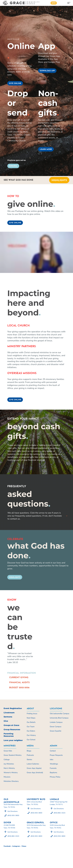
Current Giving (19, 678)
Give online (15, 83)
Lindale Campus (56, 722)
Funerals (53, 768)
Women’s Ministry (11, 773)
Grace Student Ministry (13, 755)
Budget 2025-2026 (19, 688)
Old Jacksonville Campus (60, 714)
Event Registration (13, 708)
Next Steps (31, 718)
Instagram (16, 846)
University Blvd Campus (59, 718)
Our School (31, 740)
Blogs (29, 751)
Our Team (31, 727)
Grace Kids (8, 751)
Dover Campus (56, 727)
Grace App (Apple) (34, 768)
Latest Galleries (33, 764)
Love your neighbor (13, 740)
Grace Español (55, 731)
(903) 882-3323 (59, 813)
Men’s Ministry (9, 768)
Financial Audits (19, 683)
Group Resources (12, 730)
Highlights (59, 180)
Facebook (7, 846)
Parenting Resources (9, 735)
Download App (47, 71)
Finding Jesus (32, 714)
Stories (29, 759)
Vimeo (24, 846)
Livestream (9, 713)
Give (54, 3)
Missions (7, 777)
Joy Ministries (9, 764)
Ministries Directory (11, 781)
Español (13, 166)
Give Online (15, 223)
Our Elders (31, 731)
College (7, 759)
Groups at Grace (11, 725)
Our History (31, 735)
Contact (53, 751)
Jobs (52, 759)
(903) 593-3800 (13, 815)
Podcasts (30, 755)
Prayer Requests (56, 755)
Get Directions (13, 811)
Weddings (54, 764)
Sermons (8, 717)
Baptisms (53, 773)
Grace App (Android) (35, 773)
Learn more (46, 149)
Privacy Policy (55, 777)
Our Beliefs (31, 722)
